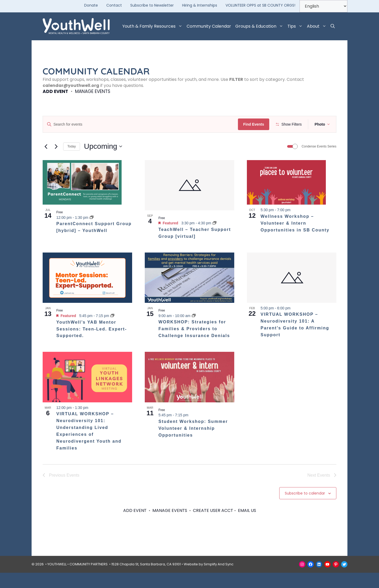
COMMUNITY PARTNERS (89, 579)
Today (72, 162)
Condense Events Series (319, 162)
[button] (333, 26)
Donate (91, 5)
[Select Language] (323, 6)
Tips (296, 26)
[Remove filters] (123, 141)
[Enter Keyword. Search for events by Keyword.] (141, 124)
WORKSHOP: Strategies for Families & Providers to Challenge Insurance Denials (194, 344)
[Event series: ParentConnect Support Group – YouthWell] (92, 233)
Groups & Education (260, 26)
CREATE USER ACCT (213, 526)
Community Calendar (209, 26)
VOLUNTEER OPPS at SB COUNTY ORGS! (260, 5)
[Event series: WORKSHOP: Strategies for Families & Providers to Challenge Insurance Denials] (194, 331)
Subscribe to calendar (305, 508)
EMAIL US (247, 526)
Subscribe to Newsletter (152, 5)
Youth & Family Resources (153, 26)
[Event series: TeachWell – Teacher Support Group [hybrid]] (215, 239)
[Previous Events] (46, 162)
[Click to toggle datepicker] (103, 162)
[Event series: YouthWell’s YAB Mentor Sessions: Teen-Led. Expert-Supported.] (112, 331)
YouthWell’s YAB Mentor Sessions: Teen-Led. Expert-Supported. (92, 344)
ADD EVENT (55, 91)
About (318, 26)
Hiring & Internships (200, 5)
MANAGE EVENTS (93, 91)
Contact (114, 5)
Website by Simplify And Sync (209, 579)
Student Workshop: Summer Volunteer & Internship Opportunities (193, 444)
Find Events (255, 124)
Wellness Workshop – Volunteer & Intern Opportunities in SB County (295, 239)
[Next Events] (56, 162)
